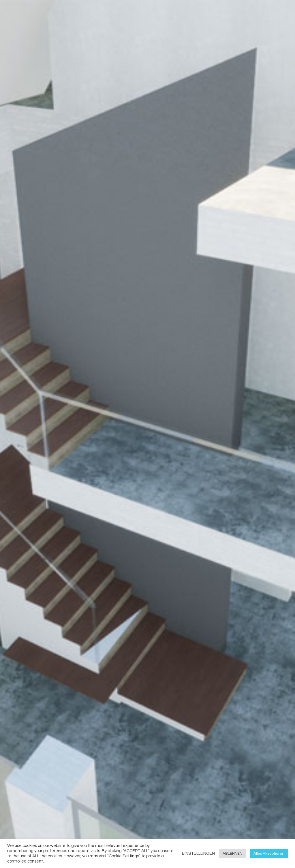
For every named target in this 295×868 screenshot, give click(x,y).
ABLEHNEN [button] (232, 854)
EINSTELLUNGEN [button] (198, 853)
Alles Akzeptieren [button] (269, 854)
